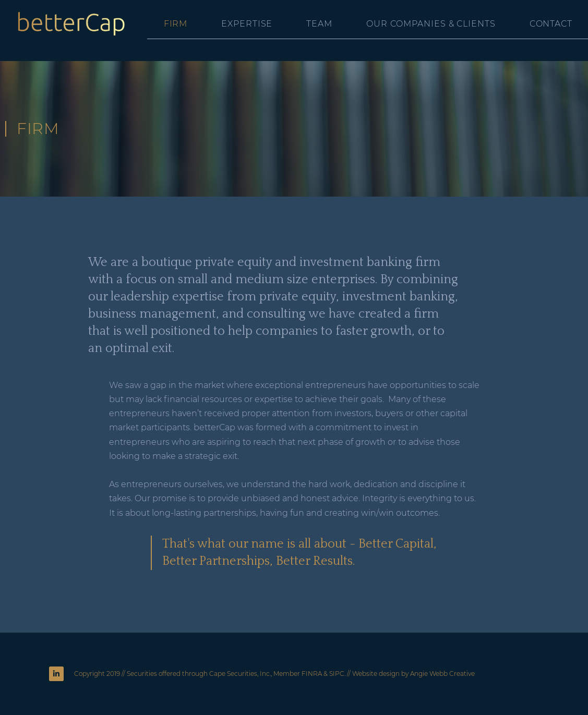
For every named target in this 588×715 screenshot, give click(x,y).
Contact (551, 24)
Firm (176, 24)
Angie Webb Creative (442, 674)
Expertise (247, 24)
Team (319, 24)
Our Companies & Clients (431, 24)
